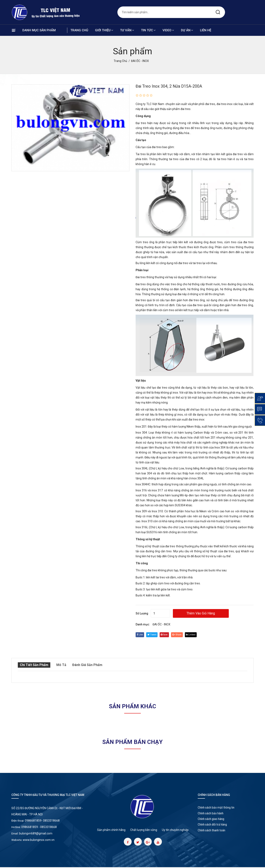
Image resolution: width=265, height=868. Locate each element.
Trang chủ (79, 30)
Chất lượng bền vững (144, 830)
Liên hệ (206, 30)
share (183, 635)
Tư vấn (127, 30)
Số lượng (142, 613)
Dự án (187, 30)
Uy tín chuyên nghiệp (175, 830)
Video (168, 30)
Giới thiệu (104, 30)
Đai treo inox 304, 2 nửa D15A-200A (173, 86)
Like (141, 635)
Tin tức (148, 30)
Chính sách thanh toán (213, 834)
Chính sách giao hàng (212, 821)
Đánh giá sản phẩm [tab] (87, 665)
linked (199, 635)
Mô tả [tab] (61, 665)
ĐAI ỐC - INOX (161, 624)
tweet (154, 635)
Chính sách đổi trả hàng (214, 828)
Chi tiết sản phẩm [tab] (33, 665)
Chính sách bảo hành (212, 815)
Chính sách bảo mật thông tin (218, 808)
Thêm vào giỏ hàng (210, 613)
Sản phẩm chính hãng (111, 830)
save (169, 635)
